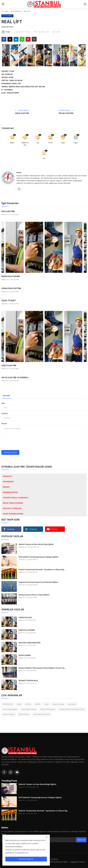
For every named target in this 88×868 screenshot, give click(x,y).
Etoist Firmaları (24, 714)
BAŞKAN (6, 487)
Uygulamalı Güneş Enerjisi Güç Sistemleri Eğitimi (38, 582)
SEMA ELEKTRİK (22, 113)
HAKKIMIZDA (8, 482)
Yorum (4, 423)
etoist (20, 547)
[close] (47, 837)
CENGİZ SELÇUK (25, 617)
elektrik (38, 704)
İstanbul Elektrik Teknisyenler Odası (72, 709)
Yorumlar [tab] (6, 396)
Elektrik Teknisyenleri (48, 709)
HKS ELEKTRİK (8, 211)
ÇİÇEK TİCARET (9, 300)
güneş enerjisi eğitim (10, 709)
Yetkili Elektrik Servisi (29, 709)
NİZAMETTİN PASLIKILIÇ (28, 681)
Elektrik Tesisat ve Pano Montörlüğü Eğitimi (36, 544)
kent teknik (72, 704)
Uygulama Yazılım (78, 862)
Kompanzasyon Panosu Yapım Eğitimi (34, 595)
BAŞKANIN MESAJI (10, 492)
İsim (3, 403)
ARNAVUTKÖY (8, 704)
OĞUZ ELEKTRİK (9, 365)
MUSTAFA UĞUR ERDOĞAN (29, 643)
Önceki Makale (22, 110)
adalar (19, 704)
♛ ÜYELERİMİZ (16, 11)
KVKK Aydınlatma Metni (58, 862)
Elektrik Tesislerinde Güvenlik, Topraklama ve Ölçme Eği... (42, 569)
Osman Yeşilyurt (9, 714)
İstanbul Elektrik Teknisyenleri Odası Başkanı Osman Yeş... (42, 668)
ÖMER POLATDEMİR (11, 276)
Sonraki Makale (66, 110)
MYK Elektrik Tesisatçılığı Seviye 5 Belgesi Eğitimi (39, 557)
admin (3, 215)
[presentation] (19, 444)
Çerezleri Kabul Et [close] (26, 859)
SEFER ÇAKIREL (25, 655)
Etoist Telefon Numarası (42, 714)
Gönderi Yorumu (10, 452)
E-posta (5, 413)
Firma (19, 172)
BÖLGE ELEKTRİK (66, 113)
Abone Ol (81, 840)
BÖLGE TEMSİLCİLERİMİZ (13, 503)
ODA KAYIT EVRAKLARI (12, 508)
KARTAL (28, 704)
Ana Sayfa (5, 11)
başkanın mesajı (58, 704)
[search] (85, 4)
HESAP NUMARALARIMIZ (13, 514)
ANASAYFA (7, 476)
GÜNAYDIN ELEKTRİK (11, 288)
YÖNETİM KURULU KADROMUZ (15, 498)
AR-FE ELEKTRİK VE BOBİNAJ (15, 377)
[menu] (3, 4)
